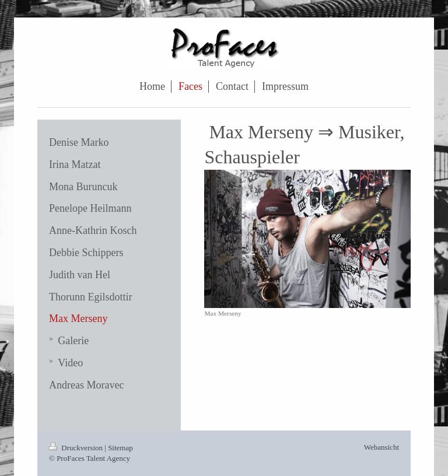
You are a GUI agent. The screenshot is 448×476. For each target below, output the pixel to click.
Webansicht (381, 447)
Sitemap (120, 448)
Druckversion (77, 448)
